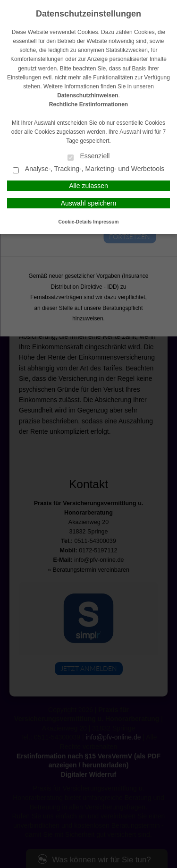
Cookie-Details (75, 222)
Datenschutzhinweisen (88, 95)
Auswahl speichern (89, 203)
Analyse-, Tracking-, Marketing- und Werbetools (89, 169)
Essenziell (89, 157)
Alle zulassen (88, 186)
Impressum (106, 222)
